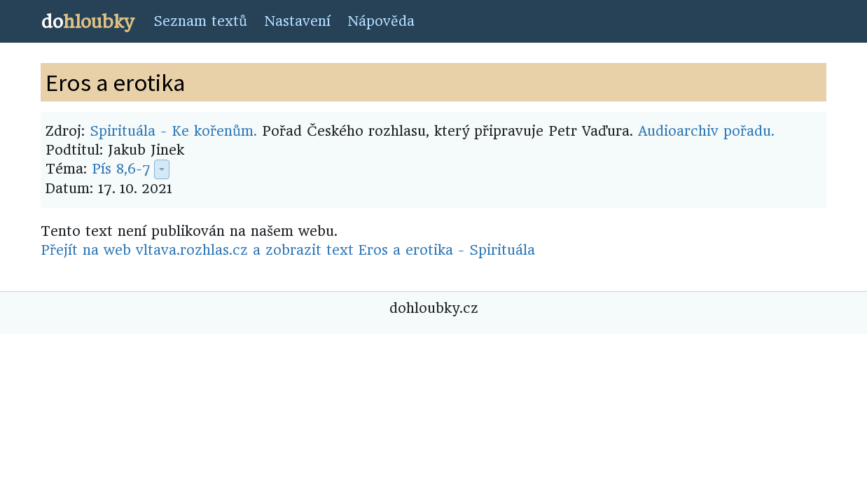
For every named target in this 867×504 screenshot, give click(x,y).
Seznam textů (200, 21)
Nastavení (297, 21)
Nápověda (381, 21)
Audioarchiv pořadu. (706, 131)
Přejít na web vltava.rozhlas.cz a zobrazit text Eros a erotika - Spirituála (288, 250)
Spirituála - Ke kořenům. (173, 131)
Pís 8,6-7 (121, 169)
